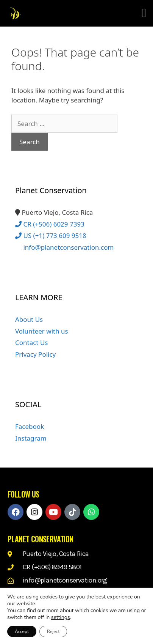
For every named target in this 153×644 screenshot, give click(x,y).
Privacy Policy (35, 354)
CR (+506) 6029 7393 (50, 224)
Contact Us (32, 342)
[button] (144, 13)
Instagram (31, 438)
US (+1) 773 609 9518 (51, 235)
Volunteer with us (42, 331)
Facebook (30, 426)
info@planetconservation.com (64, 247)
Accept (22, 631)
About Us (29, 319)
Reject (53, 631)
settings (61, 617)
